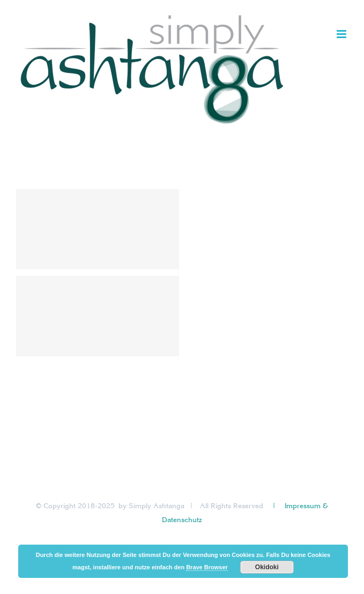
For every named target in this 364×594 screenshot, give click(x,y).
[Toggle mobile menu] (342, 34)
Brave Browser (207, 567)
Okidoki (267, 567)
